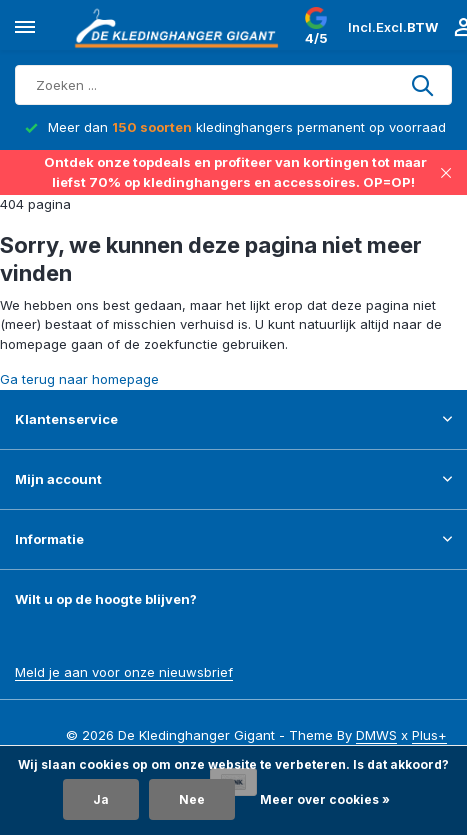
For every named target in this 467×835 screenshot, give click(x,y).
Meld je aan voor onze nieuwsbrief (124, 672)
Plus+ (429, 735)
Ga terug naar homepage (79, 379)
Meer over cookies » (325, 799)
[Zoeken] (233, 85)
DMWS (376, 735)
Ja (101, 799)
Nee (192, 799)
